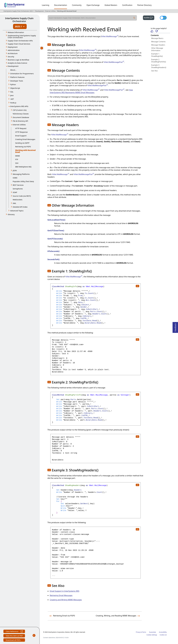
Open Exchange (93, 5)
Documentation (61, 5)
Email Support (21, 136)
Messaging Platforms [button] (21, 174)
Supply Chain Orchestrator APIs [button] (20, 41)
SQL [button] (12, 92)
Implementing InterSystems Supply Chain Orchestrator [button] (22, 36)
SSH (17, 163)
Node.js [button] (13, 103)
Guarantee (153, 632)
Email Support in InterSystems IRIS (65, 591)
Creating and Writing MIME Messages (66, 600)
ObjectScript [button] (15, 88)
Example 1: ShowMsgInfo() (157, 55)
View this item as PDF (14, 636)
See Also (154, 71)
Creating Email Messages (25, 139)
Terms (144, 632)
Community (77, 5)
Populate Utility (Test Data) (23, 181)
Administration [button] (14, 50)
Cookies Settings (152, 635)
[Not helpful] (157, 31)
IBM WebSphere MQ (23, 167)
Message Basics (157, 38)
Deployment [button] (13, 47)
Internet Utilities (51, 11)
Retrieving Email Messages (61, 595)
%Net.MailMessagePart (114, 62)
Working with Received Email (67, 11)
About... (13, 70)
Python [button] (13, 84)
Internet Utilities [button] (19, 125)
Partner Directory (145, 5)
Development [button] (13, 66)
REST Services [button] (18, 185)
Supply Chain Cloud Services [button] (19, 44)
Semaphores (18, 189)
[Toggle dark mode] (163, 18)
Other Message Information (157, 49)
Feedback (175, 327)
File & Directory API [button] (20, 121)
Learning (46, 5)
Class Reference (14, 632)
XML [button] (14, 203)
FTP (17, 159)
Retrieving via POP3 (23, 147)
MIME (18, 156)
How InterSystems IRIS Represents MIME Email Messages (91, 91)
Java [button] (12, 95)
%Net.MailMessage (110, 36)
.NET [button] (12, 99)
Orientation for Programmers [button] (22, 74)
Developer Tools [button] (17, 81)
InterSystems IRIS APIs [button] (19, 106)
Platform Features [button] (17, 77)
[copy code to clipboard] (137, 286)
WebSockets (18, 200)
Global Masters (111, 5)
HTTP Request (21, 128)
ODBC (15, 178)
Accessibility (163, 632)
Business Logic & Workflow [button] (18, 60)
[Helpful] (152, 31)
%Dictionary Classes (21, 114)
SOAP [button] (15, 192)
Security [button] (11, 57)
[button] (49, 45)
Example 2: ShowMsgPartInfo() (159, 61)
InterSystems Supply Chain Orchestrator (19, 20)
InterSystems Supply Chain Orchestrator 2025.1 (19, 11)
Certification (127, 5)
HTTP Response (21, 132)
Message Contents (158, 42)
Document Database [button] (21, 117)
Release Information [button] (16, 32)
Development (40, 11)
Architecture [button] (13, 53)
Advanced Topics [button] (17, 211)
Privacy (138, 632)
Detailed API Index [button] (20, 207)
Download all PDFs (13, 640)
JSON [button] (15, 170)
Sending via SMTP (22, 143)
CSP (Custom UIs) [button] (20, 110)
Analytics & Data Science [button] (17, 63)
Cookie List (163, 635)
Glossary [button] (11, 214)
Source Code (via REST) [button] (22, 196)
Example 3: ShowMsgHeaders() (159, 66)
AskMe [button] (149, 17)
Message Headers (158, 45)
